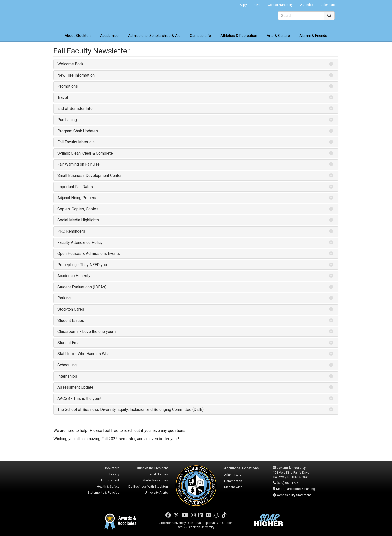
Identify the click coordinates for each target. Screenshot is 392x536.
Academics (109, 36)
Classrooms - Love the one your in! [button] (88, 331)
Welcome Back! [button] (71, 64)
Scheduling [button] (67, 365)
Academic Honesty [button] (74, 276)
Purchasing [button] (67, 120)
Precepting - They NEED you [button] (82, 265)
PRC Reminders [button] (71, 231)
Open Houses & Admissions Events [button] (89, 254)
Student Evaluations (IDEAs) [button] (82, 287)
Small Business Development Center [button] (90, 176)
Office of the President (152, 468)
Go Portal (229, 4)
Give (257, 5)
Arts (278, 36)
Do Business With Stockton (148, 486)
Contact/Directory (280, 5)
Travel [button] (63, 98)
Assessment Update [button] (75, 387)
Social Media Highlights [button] (78, 220)
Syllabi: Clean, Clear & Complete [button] (85, 153)
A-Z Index (307, 5)
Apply (243, 5)
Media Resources (155, 480)
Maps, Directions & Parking (296, 489)
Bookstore (112, 468)
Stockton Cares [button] (71, 309)
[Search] (301, 16)
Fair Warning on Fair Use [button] (79, 164)
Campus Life (200, 36)
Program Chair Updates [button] (78, 131)
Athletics (239, 36)
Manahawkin (233, 487)
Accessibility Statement (294, 495)
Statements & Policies (103, 492)
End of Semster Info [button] (75, 109)
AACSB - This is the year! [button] (79, 398)
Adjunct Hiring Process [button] (77, 198)
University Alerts (156, 492)
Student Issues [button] (71, 320)
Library (114, 474)
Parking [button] (64, 298)
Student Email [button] (69, 343)
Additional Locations (242, 468)
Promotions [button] (68, 86)
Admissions (154, 36)
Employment (110, 480)
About (78, 36)
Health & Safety (108, 486)
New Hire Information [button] (76, 75)
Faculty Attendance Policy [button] (80, 243)
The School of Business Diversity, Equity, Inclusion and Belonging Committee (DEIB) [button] (131, 409)
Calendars (328, 5)
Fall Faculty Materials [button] (76, 142)
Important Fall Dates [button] (75, 187)
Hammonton (233, 481)
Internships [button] (67, 376)
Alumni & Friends (313, 36)
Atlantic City (233, 475)
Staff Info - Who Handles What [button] (84, 354)
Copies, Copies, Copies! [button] (79, 209)
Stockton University (90, 15)
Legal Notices (158, 474)
